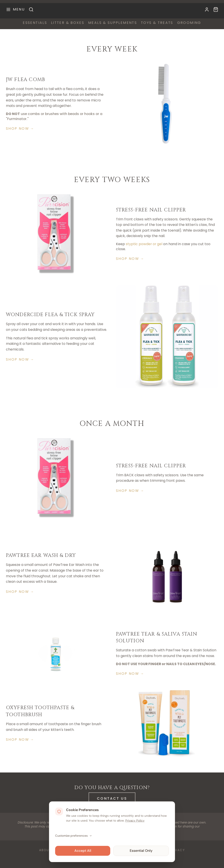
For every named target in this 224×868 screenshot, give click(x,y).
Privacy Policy (135, 821)
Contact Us (112, 798)
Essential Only (141, 851)
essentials (35, 23)
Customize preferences (74, 836)
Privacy (177, 850)
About (45, 850)
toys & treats (157, 23)
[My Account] (207, 10)
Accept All (83, 851)
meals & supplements (113, 23)
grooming (189, 23)
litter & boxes (68, 23)
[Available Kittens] (216, 10)
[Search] (31, 10)
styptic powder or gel (144, 244)
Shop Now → (20, 128)
